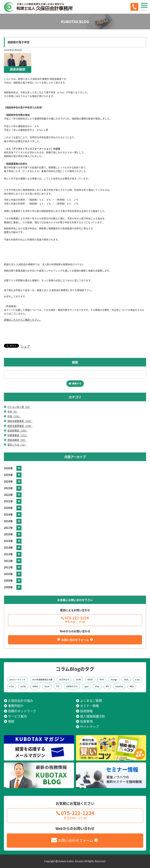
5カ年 (78, 679)
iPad (97, 686)
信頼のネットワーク (22, 711)
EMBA (35, 686)
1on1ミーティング (17, 679)
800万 (90, 679)
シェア (25, 346)
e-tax (137, 679)
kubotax (119, 686)
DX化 (126, 679)
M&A (132, 686)
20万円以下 (64, 679)
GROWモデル (72, 686)
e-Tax (12, 686)
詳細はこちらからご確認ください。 (23, 320)
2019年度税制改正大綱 (42, 679)
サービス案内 (17, 716)
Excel (47, 686)
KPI (107, 686)
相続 (11, 721)
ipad (86, 686)
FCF (58, 686)
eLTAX (23, 686)
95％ (102, 679)
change (114, 679)
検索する (77, 383)
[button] (144, 7)
